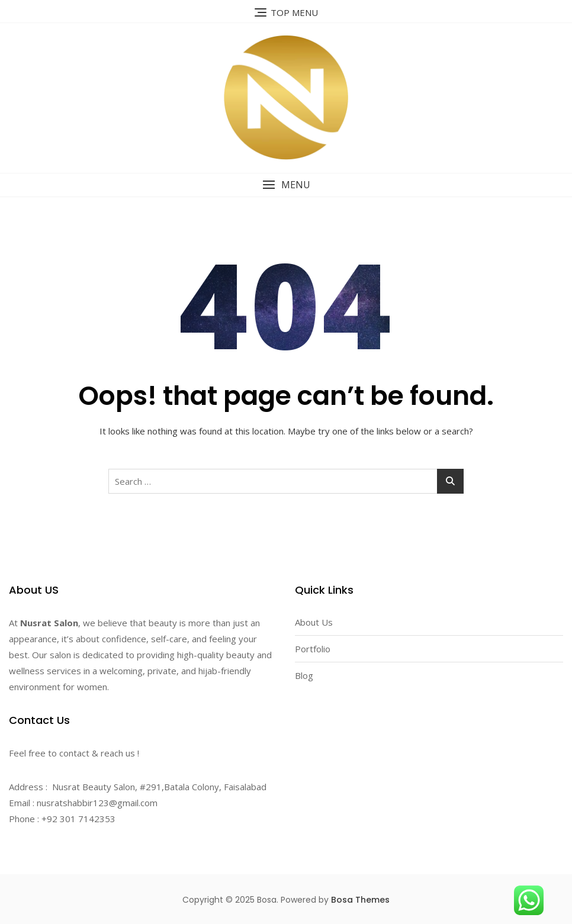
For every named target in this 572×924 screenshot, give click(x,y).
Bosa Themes (360, 900)
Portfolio (313, 649)
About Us (314, 622)
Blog (304, 675)
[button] (286, 185)
